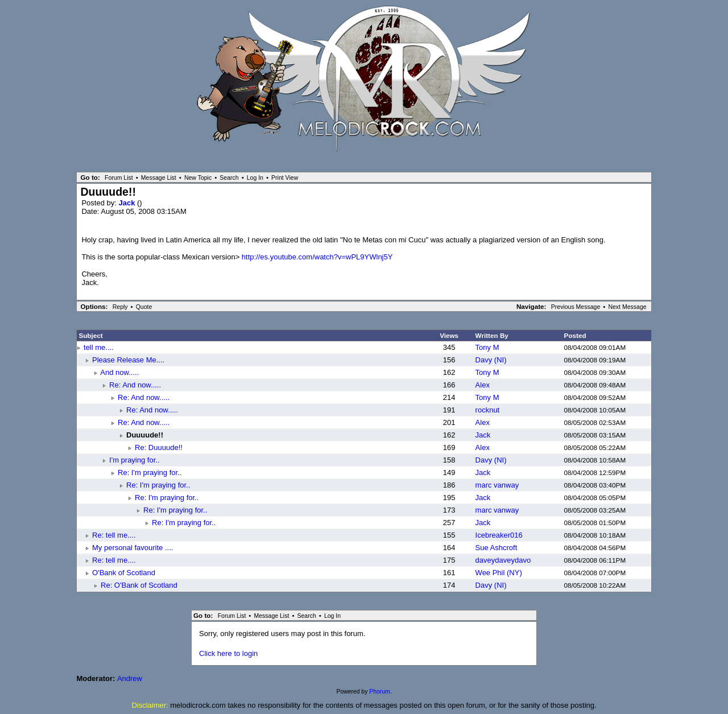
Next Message (627, 307)
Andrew (130, 678)
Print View (285, 178)
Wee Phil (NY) (499, 573)
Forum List (119, 178)
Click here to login (228, 653)
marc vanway (497, 485)
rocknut (488, 410)
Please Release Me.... (128, 360)
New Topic (198, 178)
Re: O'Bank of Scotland (139, 585)
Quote (144, 307)
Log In (255, 178)
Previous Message (576, 307)
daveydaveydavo (503, 560)
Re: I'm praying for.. (150, 472)
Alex (483, 385)
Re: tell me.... (114, 535)
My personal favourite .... (133, 548)
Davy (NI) (491, 360)
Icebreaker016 (499, 535)
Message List (159, 178)
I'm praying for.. (134, 460)
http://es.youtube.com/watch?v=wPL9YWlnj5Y (317, 257)
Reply (120, 307)
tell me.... (99, 347)
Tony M (487, 347)
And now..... (119, 372)
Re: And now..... (135, 385)
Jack (128, 203)
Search (229, 178)
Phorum (379, 692)
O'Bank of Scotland (124, 573)
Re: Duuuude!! (159, 447)
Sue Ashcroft (497, 548)
